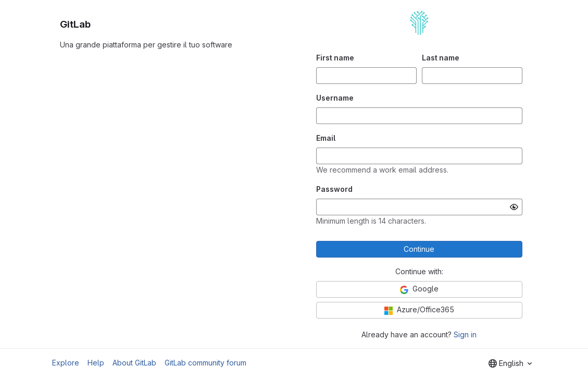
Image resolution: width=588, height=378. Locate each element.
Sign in (465, 334)
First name (335, 58)
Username (335, 98)
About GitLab (134, 363)
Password (334, 189)
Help (96, 363)
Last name (441, 58)
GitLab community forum (205, 363)
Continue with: (419, 271)
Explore (66, 363)
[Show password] (514, 207)
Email (326, 138)
